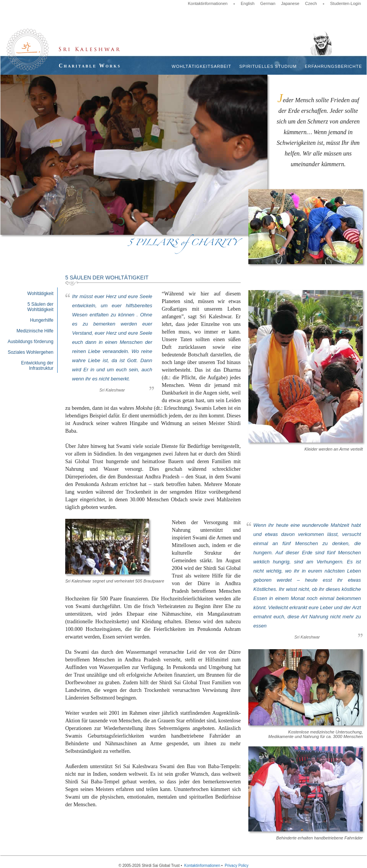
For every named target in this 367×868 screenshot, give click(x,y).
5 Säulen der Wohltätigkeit (40, 307)
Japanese (290, 3)
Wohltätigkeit (40, 294)
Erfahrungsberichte (333, 66)
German (268, 3)
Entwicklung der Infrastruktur (37, 366)
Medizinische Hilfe (35, 331)
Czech (311, 3)
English (248, 3)
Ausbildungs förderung (31, 342)
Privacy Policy (237, 866)
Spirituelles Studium (268, 66)
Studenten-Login (345, 3)
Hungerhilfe (42, 320)
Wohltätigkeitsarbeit (201, 66)
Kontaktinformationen (208, 3)
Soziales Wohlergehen (31, 352)
